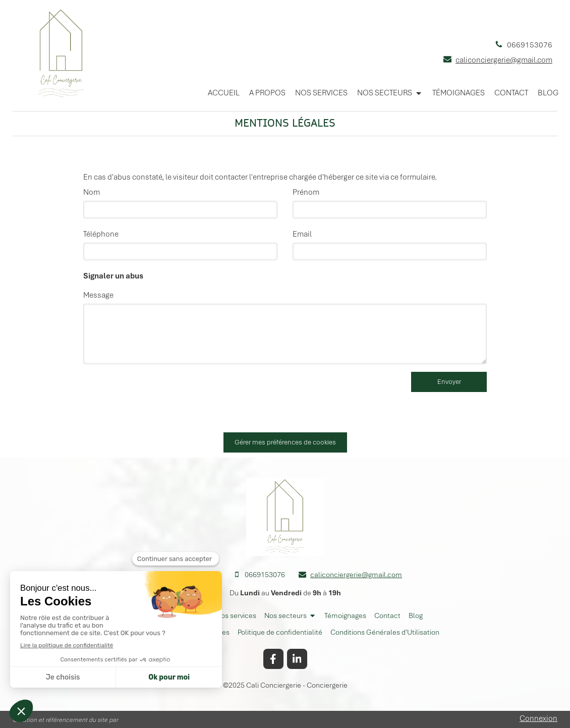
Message (98, 295)
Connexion (538, 718)
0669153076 (530, 45)
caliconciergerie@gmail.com (504, 60)
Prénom (306, 192)
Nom (92, 192)
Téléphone (101, 234)
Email (302, 234)
